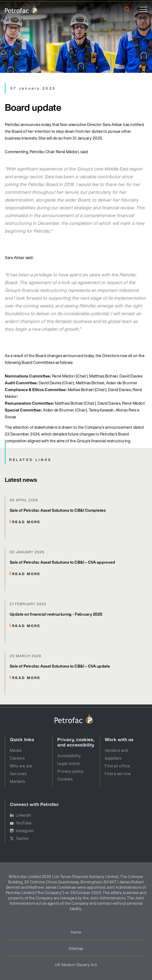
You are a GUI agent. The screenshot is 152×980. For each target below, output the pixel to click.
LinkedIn (23, 815)
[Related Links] (76, 518)
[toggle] (143, 9)
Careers (17, 758)
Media (16, 750)
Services (18, 774)
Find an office (117, 766)
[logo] (21, 9)
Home (76, 932)
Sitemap (76, 948)
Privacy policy (71, 771)
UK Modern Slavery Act (76, 965)
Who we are (21, 766)
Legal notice (69, 763)
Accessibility (69, 756)
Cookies (65, 779)
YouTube (24, 823)
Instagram (25, 831)
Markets (18, 781)
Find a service (118, 774)
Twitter (23, 838)
